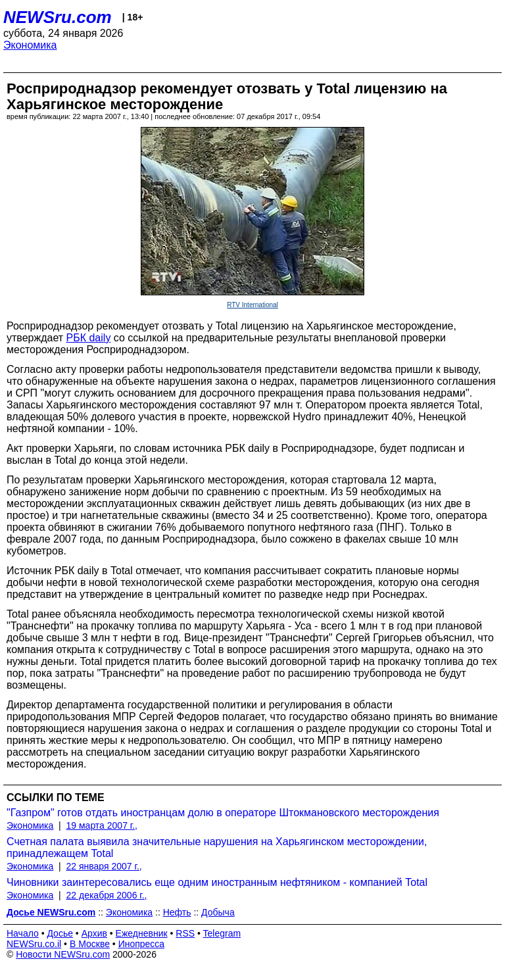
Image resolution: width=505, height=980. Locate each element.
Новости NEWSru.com (63, 954)
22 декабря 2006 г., (107, 895)
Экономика (30, 45)
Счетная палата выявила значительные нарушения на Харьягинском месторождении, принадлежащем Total (217, 847)
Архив (94, 933)
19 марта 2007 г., (102, 825)
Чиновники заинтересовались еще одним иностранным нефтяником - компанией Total (217, 882)
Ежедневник (142, 933)
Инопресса (142, 944)
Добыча (218, 912)
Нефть (177, 912)
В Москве (90, 944)
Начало (23, 933)
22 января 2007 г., (104, 866)
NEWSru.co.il (34, 944)
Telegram (222, 933)
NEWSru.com (58, 17)
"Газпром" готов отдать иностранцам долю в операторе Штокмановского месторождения (223, 813)
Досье (60, 933)
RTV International (252, 305)
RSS (185, 933)
